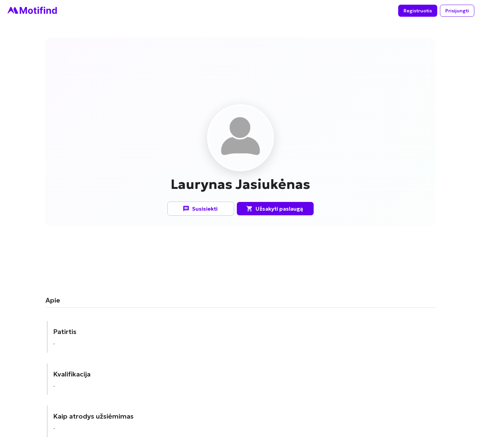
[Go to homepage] (32, 11)
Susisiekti (201, 209)
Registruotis (418, 11)
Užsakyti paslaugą (275, 209)
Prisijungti (457, 11)
